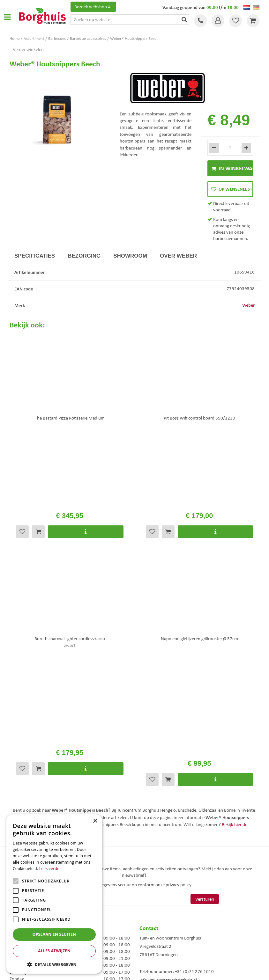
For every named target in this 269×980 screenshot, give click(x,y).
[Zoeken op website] (130, 19)
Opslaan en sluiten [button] (54, 934)
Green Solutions (136, 970)
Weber (248, 305)
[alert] (54, 894)
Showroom (130, 256)
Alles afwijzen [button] (54, 951)
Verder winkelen (28, 49)
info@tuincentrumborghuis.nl (168, 786)
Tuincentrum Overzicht (171, 970)
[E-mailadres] (134, 706)
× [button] (95, 821)
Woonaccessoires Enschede (161, 917)
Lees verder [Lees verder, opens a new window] (50, 869)
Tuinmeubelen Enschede (158, 911)
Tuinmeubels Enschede (157, 904)
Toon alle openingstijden (33, 797)
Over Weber (178, 256)
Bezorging (84, 256)
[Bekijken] (253, 21)
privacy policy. (179, 691)
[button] (54, 964)
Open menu (7, 17)
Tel (200, 21)
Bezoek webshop (93, 7)
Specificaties (35, 256)
